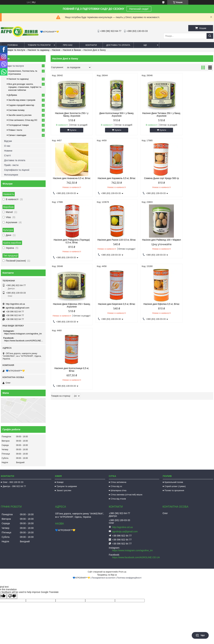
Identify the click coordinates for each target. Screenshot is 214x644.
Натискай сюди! (139, 9)
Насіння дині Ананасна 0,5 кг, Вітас (194, 114)
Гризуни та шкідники (67, 486)
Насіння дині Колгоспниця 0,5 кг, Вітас (70, 308)
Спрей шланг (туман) (175, 486)
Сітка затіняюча (118, 482)
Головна (13, 45)
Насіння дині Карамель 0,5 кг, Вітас (70, 180)
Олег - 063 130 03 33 (13, 482)
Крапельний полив (174, 482)
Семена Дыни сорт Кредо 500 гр (111, 178)
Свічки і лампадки (17, 135)
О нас (7, 146)
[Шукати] (210, 36)
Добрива (13, 95)
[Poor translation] (12, 596)
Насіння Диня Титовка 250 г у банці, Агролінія (152, 114)
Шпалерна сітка (119, 490)
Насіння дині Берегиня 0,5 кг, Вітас (153, 244)
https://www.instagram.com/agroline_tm (23, 334)
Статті (7, 155)
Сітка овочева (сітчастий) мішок (126, 495)
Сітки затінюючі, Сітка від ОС (23, 120)
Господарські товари (18, 125)
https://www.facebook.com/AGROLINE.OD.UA (24, 341)
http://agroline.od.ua (15, 304)
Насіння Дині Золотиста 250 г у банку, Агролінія (70, 114)
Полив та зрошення (174, 490)
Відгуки (8, 141)
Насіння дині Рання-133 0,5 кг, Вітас (194, 180)
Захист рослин (64, 490)
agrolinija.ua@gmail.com (18, 308)
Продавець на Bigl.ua (107, 575)
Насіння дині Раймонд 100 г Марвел (70, 244)
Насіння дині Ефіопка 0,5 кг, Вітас (194, 244)
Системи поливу (16, 110)
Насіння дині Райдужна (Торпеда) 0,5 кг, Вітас (152, 180)
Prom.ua (123, 572)
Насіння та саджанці (38, 50)
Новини (8, 151)
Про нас (68, 45)
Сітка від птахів (118, 499)
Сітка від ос (116, 486)
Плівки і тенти (15, 130)
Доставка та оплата (118, 45)
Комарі (60, 482)
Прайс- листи (11, 165)
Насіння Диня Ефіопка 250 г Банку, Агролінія (111, 244)
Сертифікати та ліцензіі (17, 170)
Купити (71, 130)
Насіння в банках (72, 50)
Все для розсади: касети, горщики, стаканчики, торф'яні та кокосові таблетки (25, 87)
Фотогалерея (11, 175)
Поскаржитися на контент (104, 578)
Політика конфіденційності (129, 578)
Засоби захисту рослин (20, 115)
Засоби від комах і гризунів (22, 100)
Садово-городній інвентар (21, 105)
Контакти (91, 45)
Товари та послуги (39, 45)
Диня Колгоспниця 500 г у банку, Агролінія (111, 114)
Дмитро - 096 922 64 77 (14, 486)
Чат (200, 635)
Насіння (56, 50)
